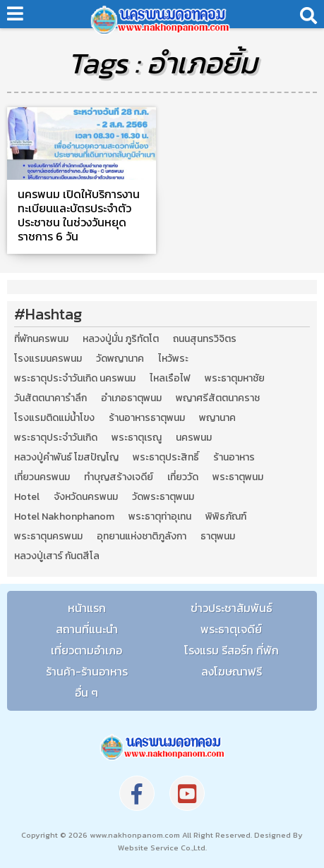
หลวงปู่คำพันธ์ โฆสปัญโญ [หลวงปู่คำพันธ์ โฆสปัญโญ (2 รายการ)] (66, 458)
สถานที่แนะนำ (87, 629)
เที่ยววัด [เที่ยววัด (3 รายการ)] (183, 477)
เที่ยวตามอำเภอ (86, 650)
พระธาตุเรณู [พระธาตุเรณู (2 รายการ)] (137, 438)
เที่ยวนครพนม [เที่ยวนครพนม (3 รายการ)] (42, 477)
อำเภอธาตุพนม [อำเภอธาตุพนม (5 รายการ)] (131, 398)
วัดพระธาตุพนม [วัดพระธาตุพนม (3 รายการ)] (163, 497)
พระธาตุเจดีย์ (231, 629)
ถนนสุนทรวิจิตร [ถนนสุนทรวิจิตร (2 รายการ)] (205, 339)
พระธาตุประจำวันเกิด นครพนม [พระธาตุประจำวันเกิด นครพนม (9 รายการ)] (75, 379)
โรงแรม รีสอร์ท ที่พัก (232, 650)
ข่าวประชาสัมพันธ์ (232, 608)
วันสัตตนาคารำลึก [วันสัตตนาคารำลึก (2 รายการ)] (50, 398)
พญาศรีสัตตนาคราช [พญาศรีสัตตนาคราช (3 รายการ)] (218, 398)
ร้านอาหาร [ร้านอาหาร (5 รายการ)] (234, 458)
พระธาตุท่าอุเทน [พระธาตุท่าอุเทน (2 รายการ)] (160, 517)
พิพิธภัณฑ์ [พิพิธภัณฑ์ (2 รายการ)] (226, 517)
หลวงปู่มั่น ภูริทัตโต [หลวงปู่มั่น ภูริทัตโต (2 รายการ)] (121, 339)
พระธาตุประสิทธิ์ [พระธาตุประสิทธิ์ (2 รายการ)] (166, 458)
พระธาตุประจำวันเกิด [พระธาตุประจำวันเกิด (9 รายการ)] (56, 438)
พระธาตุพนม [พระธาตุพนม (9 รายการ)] (238, 477)
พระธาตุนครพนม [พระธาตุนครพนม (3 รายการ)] (48, 537)
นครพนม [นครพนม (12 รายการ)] (194, 438)
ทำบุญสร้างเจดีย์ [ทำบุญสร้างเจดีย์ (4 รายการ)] (119, 477)
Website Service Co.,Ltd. (162, 848)
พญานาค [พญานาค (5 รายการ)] (217, 418)
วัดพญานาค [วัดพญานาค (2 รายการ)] (120, 359)
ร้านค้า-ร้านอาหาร (87, 671)
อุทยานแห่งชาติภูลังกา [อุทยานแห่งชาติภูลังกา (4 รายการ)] (142, 537)
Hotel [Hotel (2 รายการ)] (27, 497)
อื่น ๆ (86, 692)
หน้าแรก (87, 608)
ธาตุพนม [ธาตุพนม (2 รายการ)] (218, 537)
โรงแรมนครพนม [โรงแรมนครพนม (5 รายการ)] (48, 359)
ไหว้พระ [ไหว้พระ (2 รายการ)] (173, 359)
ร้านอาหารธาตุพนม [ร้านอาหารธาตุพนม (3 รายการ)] (147, 418)
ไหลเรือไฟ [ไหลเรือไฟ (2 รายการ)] (170, 379)
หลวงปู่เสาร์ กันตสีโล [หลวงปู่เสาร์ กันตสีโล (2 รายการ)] (57, 556)
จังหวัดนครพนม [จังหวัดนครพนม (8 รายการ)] (86, 497)
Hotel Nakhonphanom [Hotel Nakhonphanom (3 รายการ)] (64, 517)
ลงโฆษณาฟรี (232, 671)
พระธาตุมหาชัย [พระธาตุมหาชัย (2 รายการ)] (235, 379)
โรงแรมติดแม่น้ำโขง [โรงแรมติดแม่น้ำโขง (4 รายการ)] (54, 418)
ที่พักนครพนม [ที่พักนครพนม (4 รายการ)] (41, 339)
